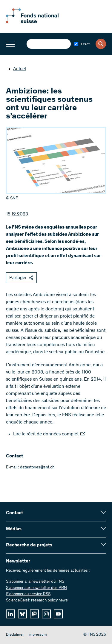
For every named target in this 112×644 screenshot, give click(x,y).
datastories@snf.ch (37, 468)
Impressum (38, 635)
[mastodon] (34, 614)
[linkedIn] (10, 614)
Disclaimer (15, 635)
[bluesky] (22, 614)
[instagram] (46, 614)
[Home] (39, 22)
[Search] (101, 44)
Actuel (17, 69)
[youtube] (58, 614)
